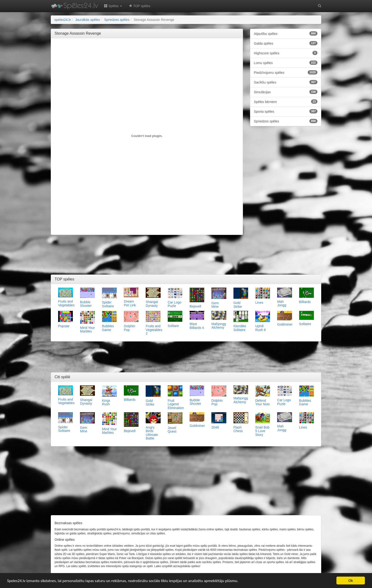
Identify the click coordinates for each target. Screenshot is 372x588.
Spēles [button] (113, 6)
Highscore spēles (286, 53)
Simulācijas (286, 92)
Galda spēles (286, 43)
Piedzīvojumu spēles (286, 72)
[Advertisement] (147, 52)
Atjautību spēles (286, 33)
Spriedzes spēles (286, 121)
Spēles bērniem (286, 102)
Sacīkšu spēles (286, 82)
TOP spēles (140, 6)
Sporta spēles (286, 111)
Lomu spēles (286, 63)
